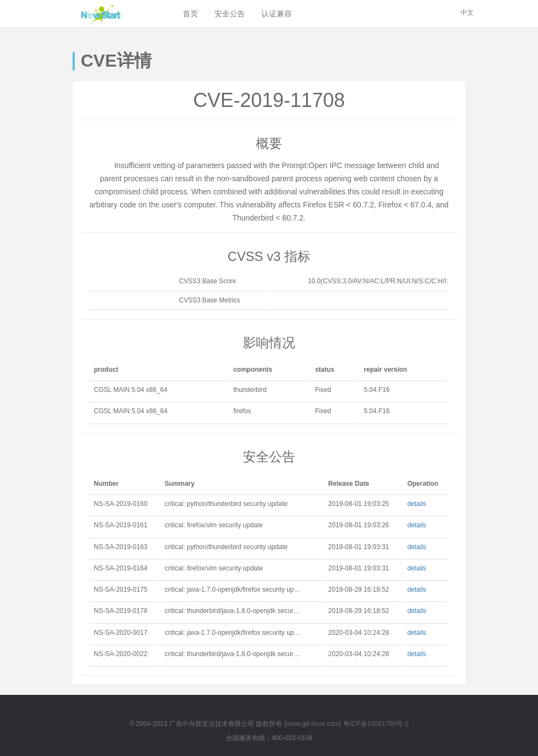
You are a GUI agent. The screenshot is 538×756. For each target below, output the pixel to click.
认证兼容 (277, 14)
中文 (467, 13)
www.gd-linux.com (313, 724)
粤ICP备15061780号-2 (376, 724)
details (417, 504)
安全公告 (230, 14)
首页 (190, 14)
